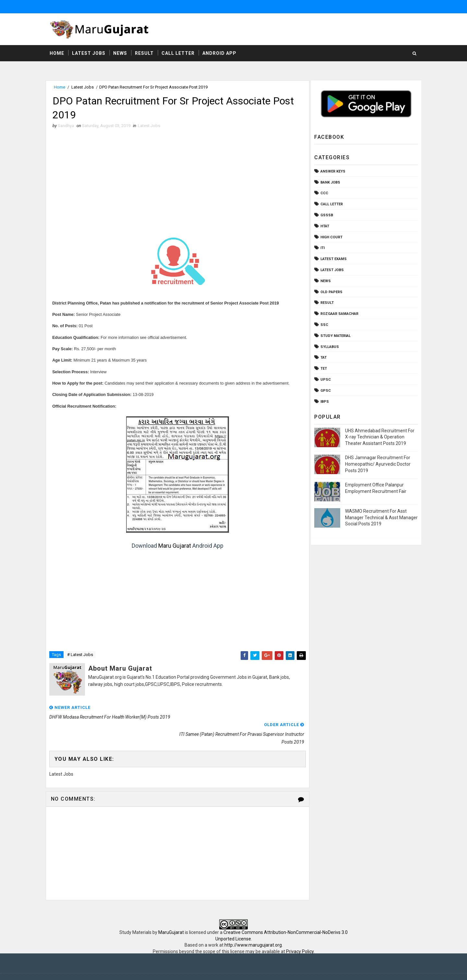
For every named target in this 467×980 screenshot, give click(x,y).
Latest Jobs (90, 54)
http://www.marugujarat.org (253, 929)
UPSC (324, 380)
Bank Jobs (329, 183)
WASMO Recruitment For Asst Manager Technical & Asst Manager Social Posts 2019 (380, 518)
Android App (221, 54)
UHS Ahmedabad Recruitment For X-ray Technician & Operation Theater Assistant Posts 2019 (378, 437)
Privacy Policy (300, 935)
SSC (323, 325)
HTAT (323, 227)
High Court (330, 237)
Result (146, 54)
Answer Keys (332, 172)
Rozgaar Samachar (338, 314)
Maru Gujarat (174, 547)
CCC (323, 193)
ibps (323, 402)
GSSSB (325, 215)
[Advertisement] (177, 182)
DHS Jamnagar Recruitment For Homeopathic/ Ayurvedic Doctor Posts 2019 (377, 464)
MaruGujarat (171, 916)
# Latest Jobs (81, 656)
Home (58, 54)
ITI (321, 248)
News (121, 54)
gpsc (324, 391)
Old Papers (330, 292)
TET (322, 369)
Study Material (334, 336)
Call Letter (179, 54)
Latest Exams (332, 259)
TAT (322, 358)
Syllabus (328, 347)
